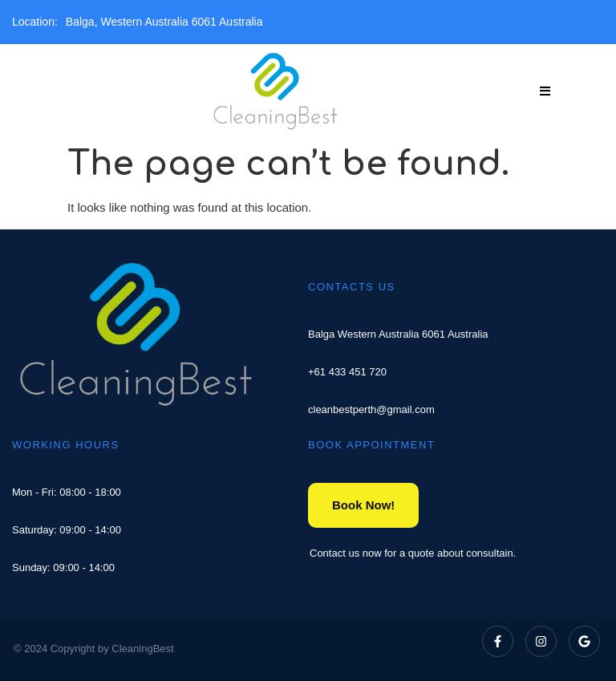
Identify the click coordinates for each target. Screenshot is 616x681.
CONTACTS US (352, 287)
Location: (35, 22)
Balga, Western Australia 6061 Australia (164, 22)
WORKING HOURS (66, 445)
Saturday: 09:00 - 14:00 (67, 530)
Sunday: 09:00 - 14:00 (63, 567)
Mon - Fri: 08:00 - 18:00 (67, 492)
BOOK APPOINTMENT (371, 445)
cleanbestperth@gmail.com (371, 409)
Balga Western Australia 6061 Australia (398, 334)
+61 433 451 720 (347, 372)
